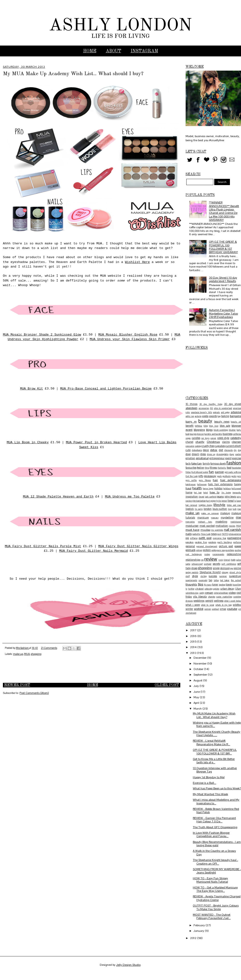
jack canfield (211, 497)
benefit (190, 426)
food (229, 468)
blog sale (225, 426)
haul (188, 488)
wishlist (199, 609)
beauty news (222, 422)
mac (239, 509)
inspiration (192, 497)
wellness (219, 601)
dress (203, 454)
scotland (208, 564)
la (235, 501)
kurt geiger (211, 501)
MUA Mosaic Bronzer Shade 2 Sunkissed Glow (42, 335)
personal (190, 546)
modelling (221, 522)
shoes (194, 568)
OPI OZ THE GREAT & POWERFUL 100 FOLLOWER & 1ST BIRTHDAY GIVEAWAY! (223, 247)
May (197, 697)
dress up (211, 454)
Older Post (167, 685)
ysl (240, 609)
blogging (199, 430)
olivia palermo (235, 534)
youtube (232, 609)
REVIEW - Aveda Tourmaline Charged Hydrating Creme (217, 898)
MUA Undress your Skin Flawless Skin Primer (130, 339)
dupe (232, 454)
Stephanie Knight (210, 572)
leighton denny (205, 505)
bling (206, 426)
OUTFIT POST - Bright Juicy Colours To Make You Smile (216, 907)
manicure (203, 517)
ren (202, 560)
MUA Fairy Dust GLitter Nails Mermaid (93, 551)
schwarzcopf (197, 564)
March (198, 709)
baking (225, 416)
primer (199, 550)
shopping (36, 654)
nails (189, 534)
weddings (199, 601)
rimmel (227, 560)
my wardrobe (217, 530)
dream (196, 454)
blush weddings (221, 430)
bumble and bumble (213, 434)
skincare (225, 568)
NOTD (225, 534)
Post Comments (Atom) (34, 693)
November (200, 664)
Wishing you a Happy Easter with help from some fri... (217, 724)
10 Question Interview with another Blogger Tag (215, 770)
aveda (205, 416)
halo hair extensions (220, 484)
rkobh (233, 560)
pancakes (190, 542)
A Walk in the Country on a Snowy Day (214, 852)
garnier (219, 472)
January (199, 931)
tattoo (216, 580)
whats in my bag (224, 605)
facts (188, 463)
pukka (214, 550)
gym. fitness (205, 480)
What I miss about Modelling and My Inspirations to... (216, 801)
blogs (209, 430)
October (199, 669)
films (207, 468)
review (211, 559)
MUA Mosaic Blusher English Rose (128, 335)
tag (211, 580)
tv (186, 589)
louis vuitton (220, 509)
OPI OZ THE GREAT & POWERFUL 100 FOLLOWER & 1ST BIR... (215, 752)
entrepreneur (217, 458)
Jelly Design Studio (128, 965)
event (228, 458)
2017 (194, 630)
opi (187, 538)
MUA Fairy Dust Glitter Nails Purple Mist (43, 546)
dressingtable (222, 454)
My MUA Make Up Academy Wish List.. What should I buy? (214, 715)
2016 (194, 636)
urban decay (227, 589)
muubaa (205, 530)
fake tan (197, 463)
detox (214, 450)
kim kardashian (199, 501)
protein (207, 550)
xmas (223, 609)
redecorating (234, 554)
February (200, 925)
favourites (191, 468)
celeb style (223, 438)
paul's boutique (225, 542)
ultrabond (199, 589)
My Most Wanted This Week (210, 794)
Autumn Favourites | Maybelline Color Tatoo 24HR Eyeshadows (223, 313)
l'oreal (231, 501)
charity (200, 442)
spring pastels (192, 572)
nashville (196, 534)
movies (232, 526)
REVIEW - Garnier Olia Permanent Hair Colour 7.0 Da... (214, 820)
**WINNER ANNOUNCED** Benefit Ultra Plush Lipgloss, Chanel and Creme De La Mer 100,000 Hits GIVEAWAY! (224, 211)
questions (230, 550)
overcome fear (220, 538)
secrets (217, 564)
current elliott (233, 446)
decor (206, 450)
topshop (222, 585)
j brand (202, 497)
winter (189, 609)
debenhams (197, 450)
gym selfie (191, 480)
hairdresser (191, 484)
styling (204, 576)
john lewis (230, 497)
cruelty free (208, 446)
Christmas (213, 442)
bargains (235, 416)
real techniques (194, 554)
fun (211, 472)
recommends (218, 554)
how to (214, 492)
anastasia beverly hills (202, 412)
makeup (225, 513)
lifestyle (219, 505)
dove (188, 454)
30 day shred (233, 404)
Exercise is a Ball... (204, 783)
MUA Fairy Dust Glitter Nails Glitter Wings (138, 546)
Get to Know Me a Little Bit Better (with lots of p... (214, 761)
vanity (202, 593)
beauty (205, 421)
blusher (232, 430)
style (195, 576)
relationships (193, 560)
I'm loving (226, 493)
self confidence (229, 564)
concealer (190, 446)
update (216, 589)
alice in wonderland (223, 408)
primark (191, 550)
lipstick (190, 509)
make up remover (210, 513)
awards (213, 416)
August (198, 680)
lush (234, 509)
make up (18, 654)
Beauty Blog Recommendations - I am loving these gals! (217, 844)
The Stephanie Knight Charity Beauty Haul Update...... (217, 733)
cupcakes (220, 446)
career (213, 438)
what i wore (193, 605)
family (206, 463)
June (197, 692)
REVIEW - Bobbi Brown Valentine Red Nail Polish (216, 811)
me (238, 517)
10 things (191, 404)
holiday (218, 488)
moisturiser (192, 526)
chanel (189, 442)
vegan (209, 593)
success (213, 576)
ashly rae (190, 416)
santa (188, 564)
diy (235, 450)
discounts (229, 450)
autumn (198, 416)
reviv (221, 560)
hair (215, 480)
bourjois (193, 434)
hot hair (198, 493)
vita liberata (200, 597)
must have (192, 530)
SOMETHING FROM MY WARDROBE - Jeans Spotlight (217, 871)
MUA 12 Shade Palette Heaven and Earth (58, 497)
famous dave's (218, 463)
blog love (214, 426)
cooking (198, 446)
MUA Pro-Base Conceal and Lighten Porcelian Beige (106, 389)
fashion (234, 463)
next (219, 534)
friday (188, 472)
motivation (222, 526)
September (201, 675)
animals (216, 412)
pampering (234, 538)
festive (200, 468)
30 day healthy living (211, 404)
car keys (205, 438)
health (197, 488)
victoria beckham (221, 593)
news (214, 534)
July (197, 686)
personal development (207, 546)
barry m (191, 422)
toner (215, 584)
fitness (213, 468)
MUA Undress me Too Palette (130, 497)
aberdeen (191, 408)
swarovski (203, 580)
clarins (226, 442)
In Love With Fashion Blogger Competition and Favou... (211, 834)
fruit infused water (200, 472)
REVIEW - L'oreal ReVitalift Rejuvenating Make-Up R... (211, 742)
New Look (206, 534)
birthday (199, 426)
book (187, 434)
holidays (227, 489)
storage (225, 572)
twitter (191, 589)
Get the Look (192, 476)
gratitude (227, 476)
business (228, 434)
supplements (191, 580)
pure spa (221, 550)
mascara (215, 518)
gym (239, 476)
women (208, 609)
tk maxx (208, 585)
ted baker (225, 580)
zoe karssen (191, 613)
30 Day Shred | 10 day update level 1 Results (223, 279)
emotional (202, 458)
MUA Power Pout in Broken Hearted (96, 442)
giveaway (210, 476)
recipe (207, 554)
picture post (226, 546)
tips (201, 584)
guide (234, 476)
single (216, 568)
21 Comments (49, 648)
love (230, 509)
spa (232, 568)
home (189, 492)
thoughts (191, 584)
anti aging (225, 412)
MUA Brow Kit (31, 389)
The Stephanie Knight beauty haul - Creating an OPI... (215, 862)
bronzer (201, 434)
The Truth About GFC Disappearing (215, 827)
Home (90, 51)
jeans (220, 497)
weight (209, 601)
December (200, 658)
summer (223, 576)
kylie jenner (222, 501)
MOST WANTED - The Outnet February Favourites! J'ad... (212, 916)
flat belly (222, 468)
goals (219, 476)
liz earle (199, 509)
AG (211, 408)
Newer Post (17, 685)
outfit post (205, 538)
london (208, 509)
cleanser (236, 442)
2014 (194, 647)
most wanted (207, 526)
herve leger (208, 489)
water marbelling (224, 597)
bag (219, 416)
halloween (202, 484)
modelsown (236, 522)
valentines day (192, 593)
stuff (188, 576)
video (232, 593)
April (197, 703)
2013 (194, 653)
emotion (190, 458)
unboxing (208, 589)
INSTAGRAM (144, 51)
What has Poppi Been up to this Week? (217, 788)
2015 (194, 642)
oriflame (194, 538)
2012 (194, 938)
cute (188, 450)
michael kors (205, 522)
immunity (237, 493)
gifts (201, 476)
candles (196, 438)
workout (215, 609)
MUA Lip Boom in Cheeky (28, 442)
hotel (206, 493)
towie (229, 584)
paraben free (201, 542)
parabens (212, 542)
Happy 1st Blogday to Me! (209, 777)
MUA (27, 654)
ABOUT (114, 51)
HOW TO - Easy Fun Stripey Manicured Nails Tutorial (210, 880)
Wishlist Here (137, 262)
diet (221, 450)
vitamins (212, 597)
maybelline (227, 517)
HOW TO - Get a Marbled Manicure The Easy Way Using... (215, 889)
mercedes (190, 522)
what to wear (208, 605)
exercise (237, 458)
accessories (204, 408)
